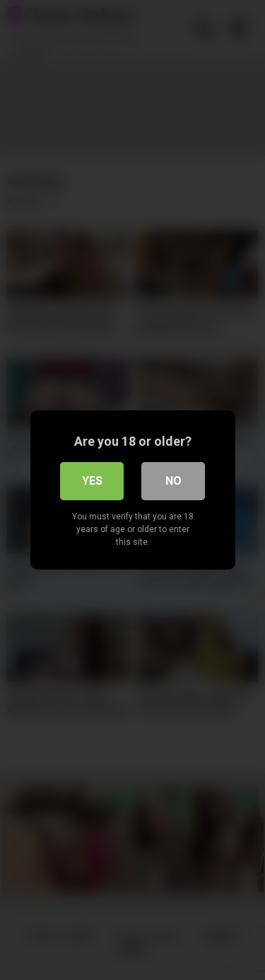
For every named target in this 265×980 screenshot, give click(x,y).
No (173, 481)
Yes (92, 481)
